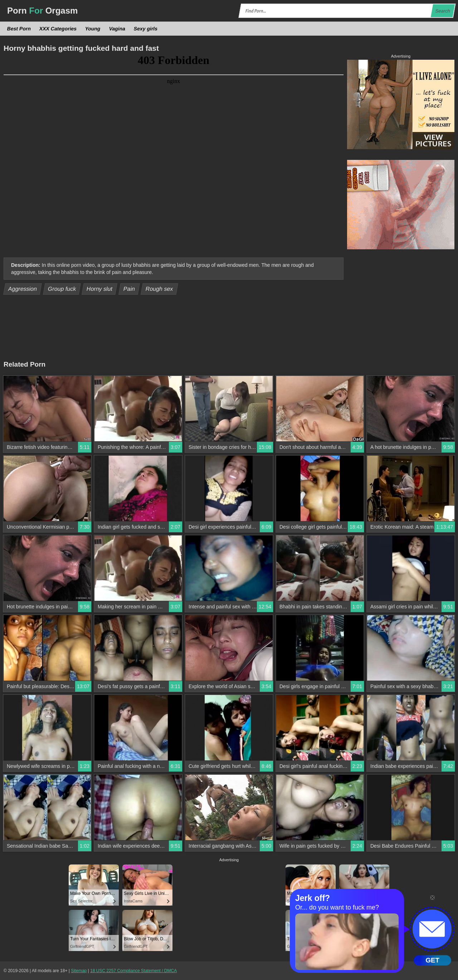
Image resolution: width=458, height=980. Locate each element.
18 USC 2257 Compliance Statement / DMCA (133, 971)
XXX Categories (58, 29)
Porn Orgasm (42, 11)
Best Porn (19, 29)
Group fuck (62, 289)
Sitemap (79, 971)
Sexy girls (145, 29)
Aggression (23, 289)
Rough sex (159, 289)
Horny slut (100, 289)
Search (443, 11)
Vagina (117, 29)
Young (93, 29)
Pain (129, 289)
